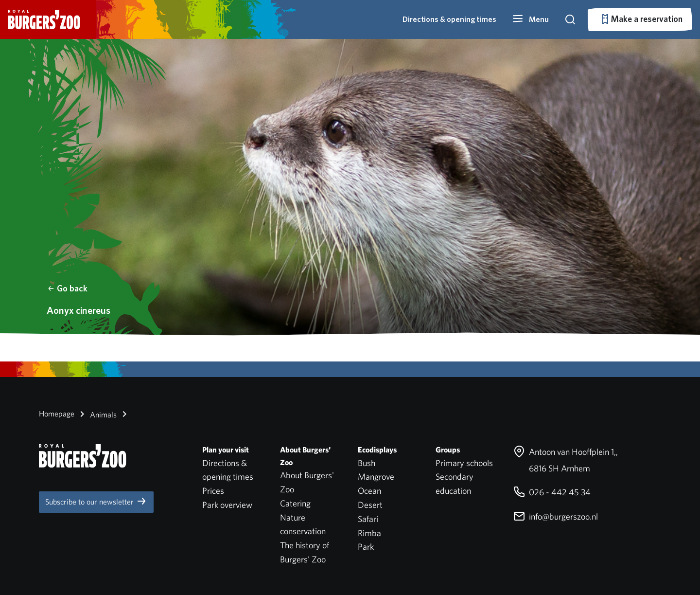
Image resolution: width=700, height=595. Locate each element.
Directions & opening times (449, 19)
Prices (213, 491)
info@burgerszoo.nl (556, 516)
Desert (370, 505)
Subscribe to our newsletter (96, 501)
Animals (96, 414)
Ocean (369, 491)
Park (366, 547)
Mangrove (376, 477)
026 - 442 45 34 (552, 492)
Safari (368, 519)
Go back (67, 288)
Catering (295, 503)
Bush (367, 463)
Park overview (227, 505)
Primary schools (464, 463)
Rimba (369, 533)
